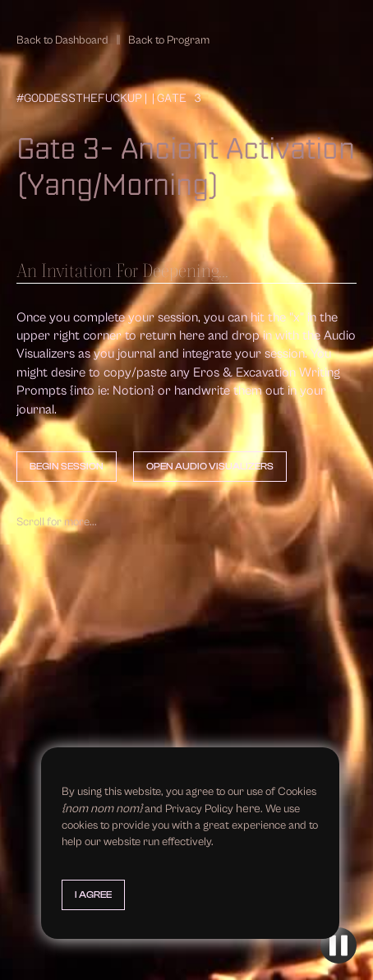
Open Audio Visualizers (210, 466)
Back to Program (169, 40)
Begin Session (67, 466)
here (248, 809)
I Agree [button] (93, 894)
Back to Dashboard (62, 40)
